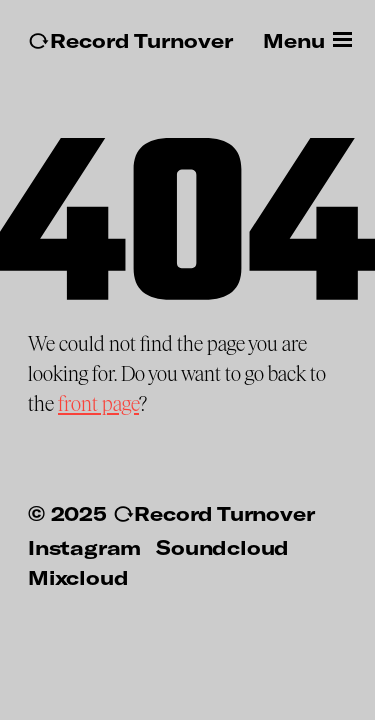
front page (98, 404)
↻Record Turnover (130, 40)
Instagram (84, 547)
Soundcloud (222, 547)
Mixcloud (78, 577)
